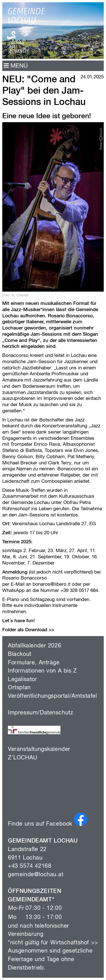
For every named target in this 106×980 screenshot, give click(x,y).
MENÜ (16, 66)
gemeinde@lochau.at (36, 875)
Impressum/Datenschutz (41, 713)
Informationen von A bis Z (42, 671)
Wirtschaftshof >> (74, 943)
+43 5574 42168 (30, 866)
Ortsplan (19, 688)
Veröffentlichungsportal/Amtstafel (52, 696)
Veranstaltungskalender (39, 749)
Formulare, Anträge (34, 663)
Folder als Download (25, 630)
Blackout (20, 654)
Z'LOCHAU (23, 758)
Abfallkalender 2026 (34, 646)
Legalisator (23, 679)
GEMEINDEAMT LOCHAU (43, 841)
